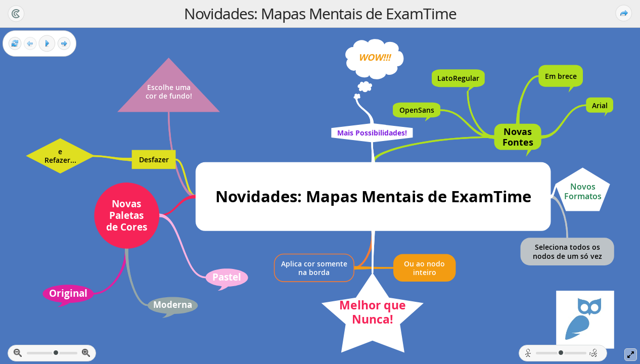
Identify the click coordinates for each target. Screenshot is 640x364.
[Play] (47, 43)
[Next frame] (64, 44)
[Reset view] (15, 44)
